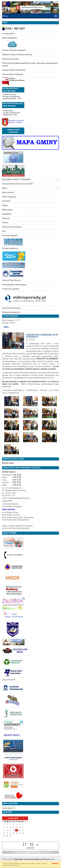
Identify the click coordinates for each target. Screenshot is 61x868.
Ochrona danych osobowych (13, 74)
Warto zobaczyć (8, 192)
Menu (5, 16)
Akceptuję (55, 863)
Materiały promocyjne (10, 59)
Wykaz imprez (7, 210)
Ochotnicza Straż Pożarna (12, 227)
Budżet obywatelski (10, 38)
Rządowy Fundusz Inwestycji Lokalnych (17, 55)
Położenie (6, 218)
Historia (5, 223)
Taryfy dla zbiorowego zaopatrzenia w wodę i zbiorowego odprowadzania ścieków (30, 64)
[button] (58, 180)
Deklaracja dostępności (11, 312)
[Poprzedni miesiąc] (3, 818)
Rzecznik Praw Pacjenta (11, 280)
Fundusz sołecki (8, 34)
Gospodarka (7, 214)
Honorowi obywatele (10, 235)
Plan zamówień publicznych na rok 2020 (17, 184)
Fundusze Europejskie (11, 289)
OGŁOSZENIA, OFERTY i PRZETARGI (16, 180)
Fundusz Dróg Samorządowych (14, 50)
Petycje (5, 205)
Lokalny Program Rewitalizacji (14, 70)
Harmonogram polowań (11, 308)
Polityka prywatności (10, 248)
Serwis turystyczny (9, 197)
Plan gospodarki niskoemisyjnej (14, 285)
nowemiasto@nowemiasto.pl (19, 498)
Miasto (5, 188)
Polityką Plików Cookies (11, 865)
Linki (4, 231)
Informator (6, 201)
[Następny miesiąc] (23, 818)
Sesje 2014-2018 (9, 680)
